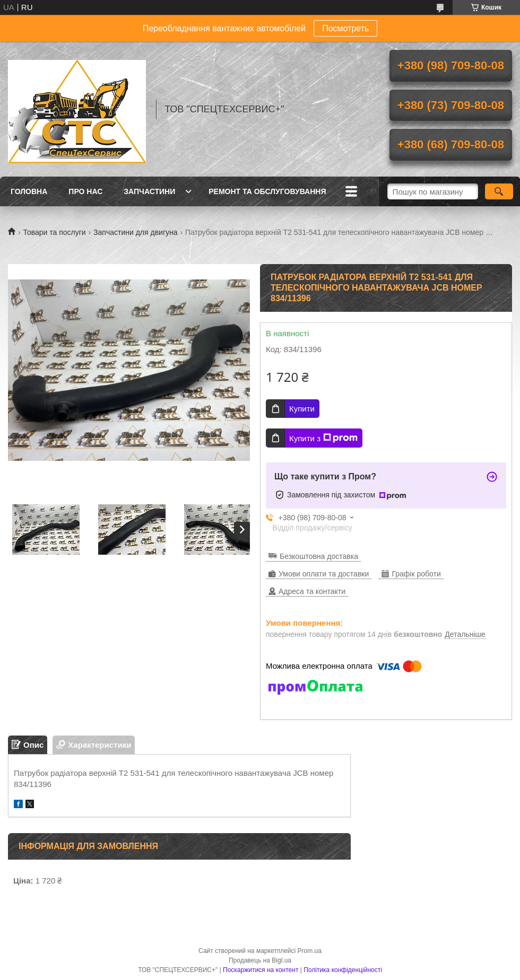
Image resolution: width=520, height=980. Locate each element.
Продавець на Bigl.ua (260, 960)
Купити (302, 409)
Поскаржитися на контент (261, 970)
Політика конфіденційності (343, 970)
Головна (29, 191)
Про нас (85, 191)
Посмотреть (345, 28)
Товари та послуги (54, 232)
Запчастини (149, 191)
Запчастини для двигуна (135, 232)
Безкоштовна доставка (319, 556)
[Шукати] (499, 191)
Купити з (323, 438)
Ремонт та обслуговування (267, 191)
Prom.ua (310, 951)
